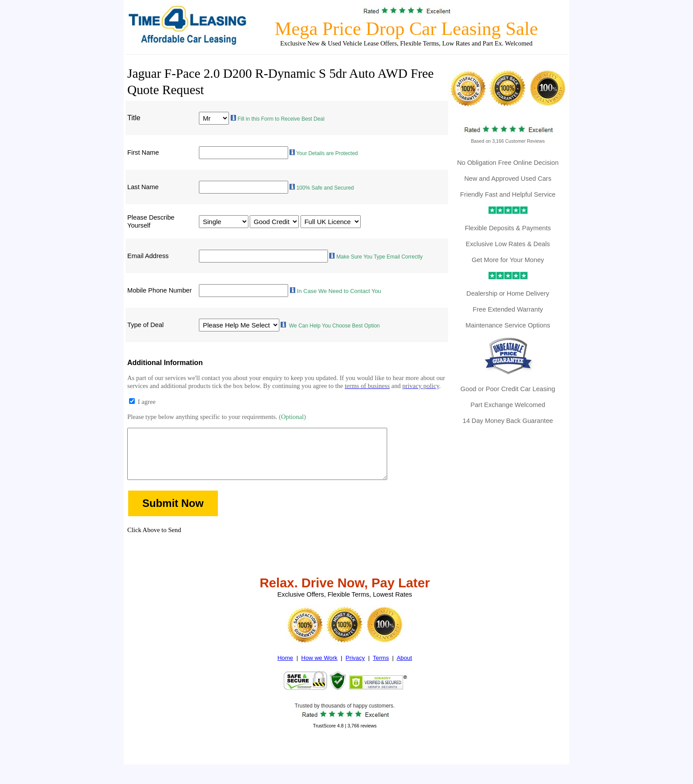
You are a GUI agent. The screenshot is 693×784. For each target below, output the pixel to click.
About (404, 670)
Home (286, 670)
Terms (381, 670)
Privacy (355, 670)
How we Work (320, 670)
